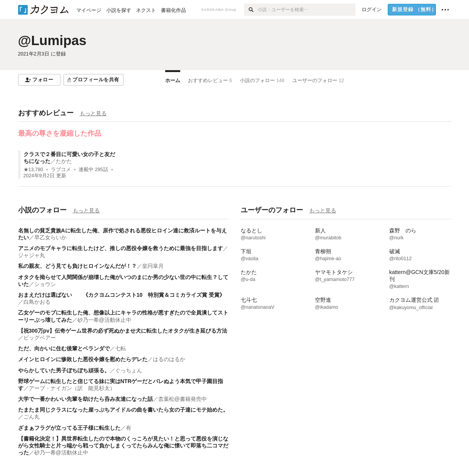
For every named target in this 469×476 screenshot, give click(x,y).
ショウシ (45, 284)
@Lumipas (52, 40)
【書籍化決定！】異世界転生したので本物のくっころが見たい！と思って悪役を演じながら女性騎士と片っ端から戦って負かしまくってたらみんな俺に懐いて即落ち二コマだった (123, 446)
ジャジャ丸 (32, 255)
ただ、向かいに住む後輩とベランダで (64, 348)
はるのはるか (169, 359)
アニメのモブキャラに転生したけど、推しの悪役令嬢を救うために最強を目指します (121, 248)
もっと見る (93, 113)
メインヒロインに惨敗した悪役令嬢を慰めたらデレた (83, 359)
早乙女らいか (50, 237)
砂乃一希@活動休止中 (104, 320)
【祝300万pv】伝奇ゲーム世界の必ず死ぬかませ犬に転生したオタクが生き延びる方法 (123, 331)
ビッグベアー (40, 338)
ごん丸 (32, 417)
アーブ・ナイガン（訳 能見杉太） (72, 388)
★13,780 (33, 170)
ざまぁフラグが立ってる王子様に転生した (69, 428)
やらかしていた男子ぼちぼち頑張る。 (64, 370)
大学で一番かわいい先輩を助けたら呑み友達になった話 (85, 399)
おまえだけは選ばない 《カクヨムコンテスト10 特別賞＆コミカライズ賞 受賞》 (121, 295)
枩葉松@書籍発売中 (183, 399)
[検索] (251, 10)
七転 (121, 348)
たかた (64, 161)
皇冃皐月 (153, 266)
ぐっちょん (129, 370)
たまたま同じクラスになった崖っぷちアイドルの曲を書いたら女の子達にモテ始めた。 (123, 410)
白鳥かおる (37, 302)
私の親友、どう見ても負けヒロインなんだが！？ (77, 266)
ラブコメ (61, 170)
